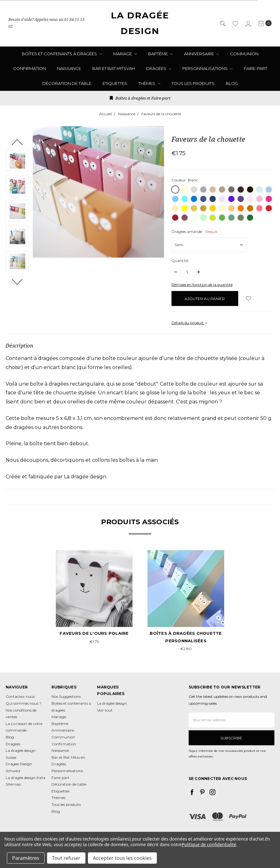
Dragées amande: (194, 232)
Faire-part (256, 68)
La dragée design (112, 703)
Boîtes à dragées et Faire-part (140, 98)
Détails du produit (190, 323)
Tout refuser (66, 858)
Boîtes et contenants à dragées (62, 54)
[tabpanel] (94, 598)
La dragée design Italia (25, 778)
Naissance (69, 68)
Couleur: (185, 180)
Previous (17, 142)
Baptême (160, 54)
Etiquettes (115, 83)
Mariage (125, 54)
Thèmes (149, 83)
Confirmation (29, 68)
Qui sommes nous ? (24, 703)
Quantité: (180, 261)
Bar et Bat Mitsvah (114, 68)
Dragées (159, 68)
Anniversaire (201, 54)
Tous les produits (193, 83)
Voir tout (105, 710)
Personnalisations (208, 68)
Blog (232, 83)
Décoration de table (67, 83)
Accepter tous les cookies (122, 858)
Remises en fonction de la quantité (202, 285)
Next (17, 282)
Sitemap (13, 784)
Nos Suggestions (66, 696)
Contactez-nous (20, 696)
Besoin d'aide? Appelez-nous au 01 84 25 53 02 (46, 23)
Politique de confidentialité (209, 844)
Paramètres (26, 858)
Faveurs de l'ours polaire (94, 633)
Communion (244, 54)
